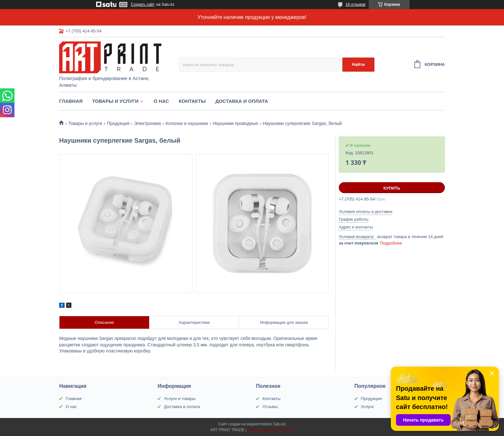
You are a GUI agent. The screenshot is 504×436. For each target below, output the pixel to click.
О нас (161, 101)
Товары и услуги (115, 101)
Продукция (118, 123)
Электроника (148, 123)
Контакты (192, 101)
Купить (392, 188)
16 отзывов (355, 4)
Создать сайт (143, 4)
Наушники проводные (235, 123)
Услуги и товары (180, 399)
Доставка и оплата (242, 101)
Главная (71, 101)
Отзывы (270, 407)
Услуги (367, 407)
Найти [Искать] (358, 64)
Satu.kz (279, 424)
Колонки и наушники (187, 123)
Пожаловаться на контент (270, 430)
